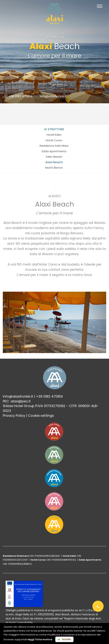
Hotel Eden (54, 135)
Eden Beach (54, 157)
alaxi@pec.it (21, 401)
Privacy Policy (14, 416)
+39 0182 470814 (19, 96)
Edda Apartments (54, 151)
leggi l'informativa (40, 639)
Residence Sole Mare (54, 146)
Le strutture (54, 129)
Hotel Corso (54, 140)
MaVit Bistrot (54, 168)
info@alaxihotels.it (51, 96)
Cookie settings (41, 416)
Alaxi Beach (54, 162)
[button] (16, 322)
